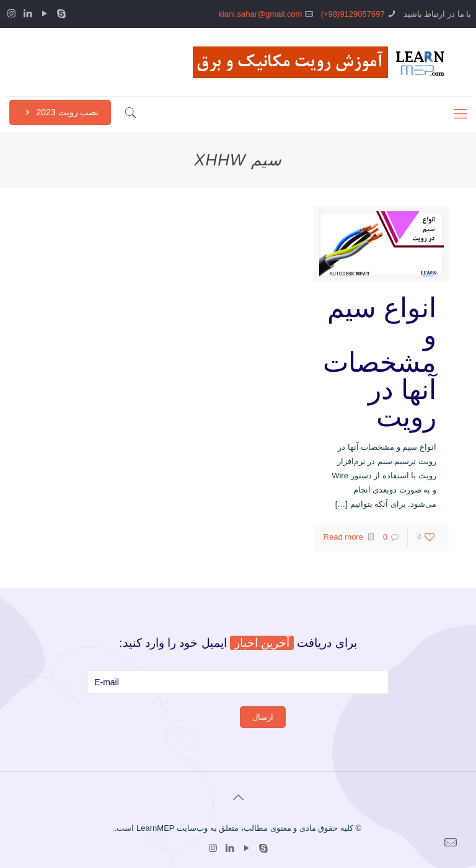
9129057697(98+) (353, 14)
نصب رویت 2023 (60, 112)
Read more (343, 537)
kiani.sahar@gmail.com (260, 14)
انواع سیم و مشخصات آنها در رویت (380, 362)
